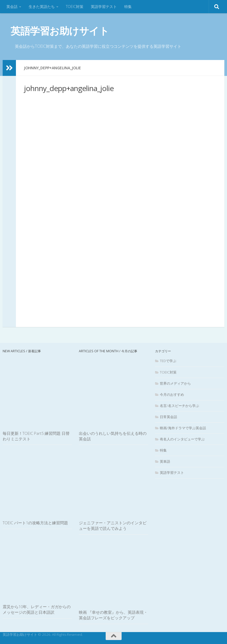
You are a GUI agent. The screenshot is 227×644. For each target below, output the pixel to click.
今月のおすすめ (172, 394)
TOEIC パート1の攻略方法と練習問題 (35, 523)
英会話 (12, 7)
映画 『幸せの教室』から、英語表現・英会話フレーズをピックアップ (113, 615)
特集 (128, 7)
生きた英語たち (42, 7)
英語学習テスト (104, 7)
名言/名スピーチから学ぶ (179, 406)
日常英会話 (168, 417)
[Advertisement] (120, 200)
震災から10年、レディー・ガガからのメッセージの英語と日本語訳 (37, 609)
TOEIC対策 (75, 7)
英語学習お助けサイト (60, 31)
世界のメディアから (175, 383)
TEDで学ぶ (168, 361)
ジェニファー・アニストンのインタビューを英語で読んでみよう (113, 525)
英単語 (165, 461)
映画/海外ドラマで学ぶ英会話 (183, 428)
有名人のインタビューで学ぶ (182, 439)
